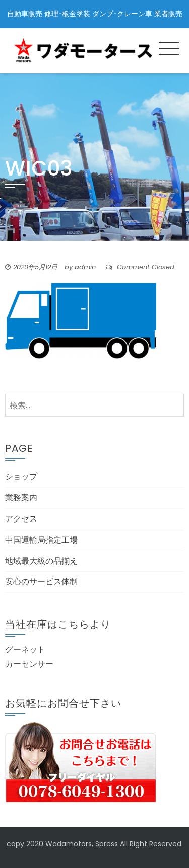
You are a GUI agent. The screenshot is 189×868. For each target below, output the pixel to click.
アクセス (21, 519)
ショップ (21, 476)
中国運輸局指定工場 (41, 540)
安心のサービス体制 (41, 582)
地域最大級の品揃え (41, 561)
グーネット (25, 649)
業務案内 (21, 498)
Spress (107, 844)
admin (85, 267)
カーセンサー (29, 664)
